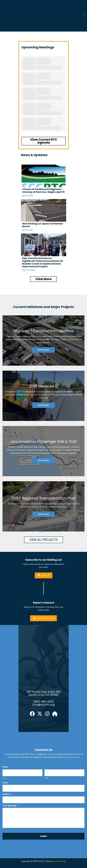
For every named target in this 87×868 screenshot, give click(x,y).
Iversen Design (59, 861)
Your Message (10, 806)
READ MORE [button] (43, 350)
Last (46, 778)
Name (5, 767)
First (4, 778)
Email (6, 783)
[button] (44, 141)
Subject (7, 794)
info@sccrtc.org (44, 705)
